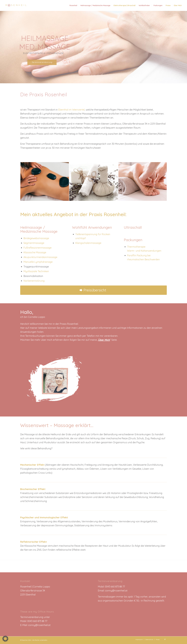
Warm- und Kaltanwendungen (144, 251)
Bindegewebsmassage (36, 238)
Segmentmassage (34, 243)
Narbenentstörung (34, 281)
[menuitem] (73, 5)
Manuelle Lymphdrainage (38, 262)
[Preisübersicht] (93, 290)
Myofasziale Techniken (36, 271)
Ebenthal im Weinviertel (71, 110)
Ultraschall (133, 227)
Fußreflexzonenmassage (37, 248)
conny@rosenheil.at (116, 591)
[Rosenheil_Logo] (16, 5)
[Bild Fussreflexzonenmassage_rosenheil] (143, 182)
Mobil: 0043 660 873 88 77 (34, 621)
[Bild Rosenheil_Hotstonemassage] (45, 182)
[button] (5, 639)
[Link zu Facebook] (165, 639)
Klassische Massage (35, 252)
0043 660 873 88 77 (115, 587)
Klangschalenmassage (88, 243)
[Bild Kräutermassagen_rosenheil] (94, 182)
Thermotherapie (136, 247)
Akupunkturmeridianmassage (40, 257)
